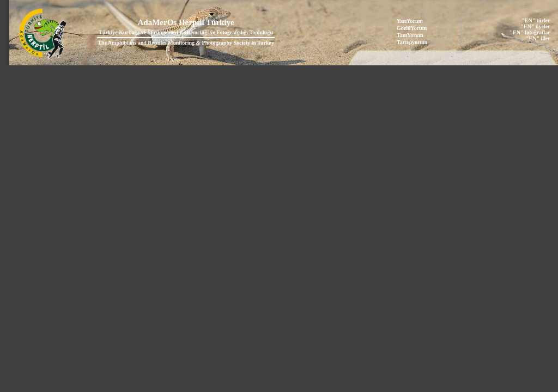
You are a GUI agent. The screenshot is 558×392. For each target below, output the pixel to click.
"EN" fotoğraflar (530, 32)
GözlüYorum (412, 28)
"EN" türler (536, 20)
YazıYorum (410, 21)
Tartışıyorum (412, 42)
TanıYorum (410, 35)
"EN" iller (538, 38)
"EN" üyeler (536, 26)
